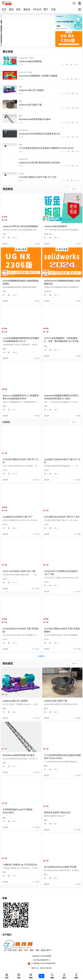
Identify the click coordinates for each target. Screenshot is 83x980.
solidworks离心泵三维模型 (31, 90)
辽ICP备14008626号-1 (41, 960)
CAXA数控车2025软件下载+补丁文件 (62, 517)
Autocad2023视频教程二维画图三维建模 (38, 76)
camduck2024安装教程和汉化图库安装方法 (39, 134)
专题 (53, 9)
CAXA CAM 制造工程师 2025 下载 (19, 571)
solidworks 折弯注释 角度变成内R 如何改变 (39, 163)
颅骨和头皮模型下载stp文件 (57, 812)
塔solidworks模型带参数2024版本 (35, 119)
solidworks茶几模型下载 (30, 105)
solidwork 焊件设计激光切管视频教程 (20, 226)
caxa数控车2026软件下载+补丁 (18, 517)
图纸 (11, 9)
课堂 (18, 9)
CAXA (21, 174)
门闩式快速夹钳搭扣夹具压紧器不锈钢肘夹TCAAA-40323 (46, 148)
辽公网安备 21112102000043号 (41, 964)
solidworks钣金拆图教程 (30, 61)
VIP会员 (37, 9)
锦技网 (48, 956)
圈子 (46, 9)
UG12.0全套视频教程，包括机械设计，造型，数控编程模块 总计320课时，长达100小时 (61, 341)
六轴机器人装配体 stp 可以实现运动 (20, 865)
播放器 (27, 9)
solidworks (23, 58)
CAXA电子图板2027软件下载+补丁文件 (38, 177)
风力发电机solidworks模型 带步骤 (60, 867)
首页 (4, 9)
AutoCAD (23, 72)
